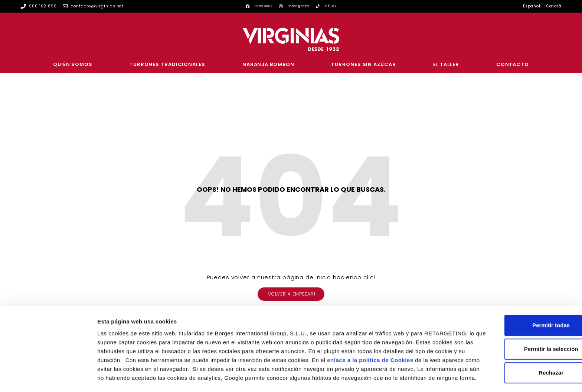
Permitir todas (520, 292)
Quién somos (73, 64)
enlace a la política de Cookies (140, 335)
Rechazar (520, 340)
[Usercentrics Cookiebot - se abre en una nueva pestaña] (48, 378)
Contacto (513, 64)
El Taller (446, 64)
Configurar (392, 377)
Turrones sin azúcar (363, 64)
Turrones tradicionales (167, 64)
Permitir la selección (520, 316)
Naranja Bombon (268, 64)
